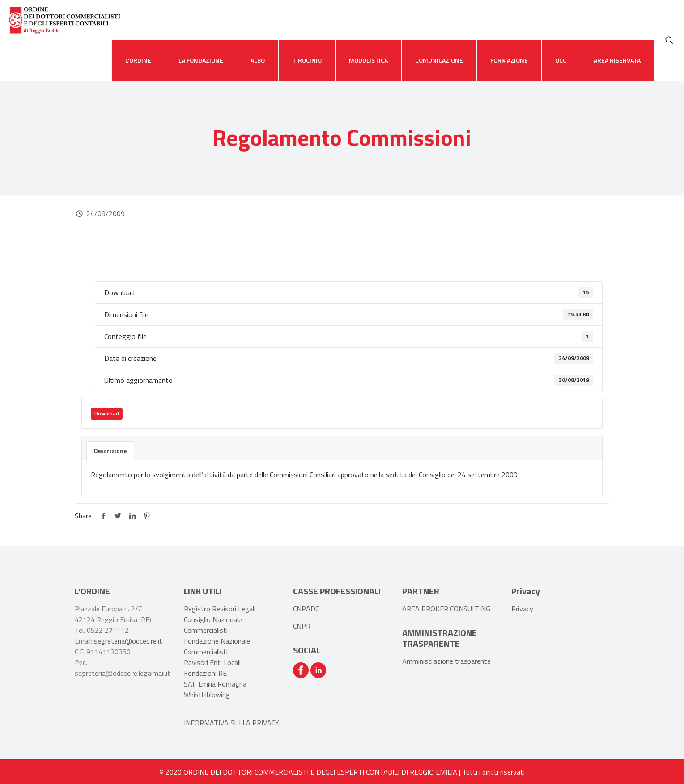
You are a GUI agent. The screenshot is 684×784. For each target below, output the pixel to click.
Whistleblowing (207, 695)
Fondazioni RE (205, 673)
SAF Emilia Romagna (215, 684)
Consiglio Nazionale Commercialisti (213, 625)
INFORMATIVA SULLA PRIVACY (232, 723)
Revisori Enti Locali (212, 662)
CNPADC (306, 609)
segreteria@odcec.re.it (128, 641)
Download (107, 413)
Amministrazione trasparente (446, 661)
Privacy (522, 609)
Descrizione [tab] (110, 451)
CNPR (302, 626)
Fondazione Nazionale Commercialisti (217, 646)
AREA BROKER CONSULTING (446, 609)
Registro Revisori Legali (220, 609)
